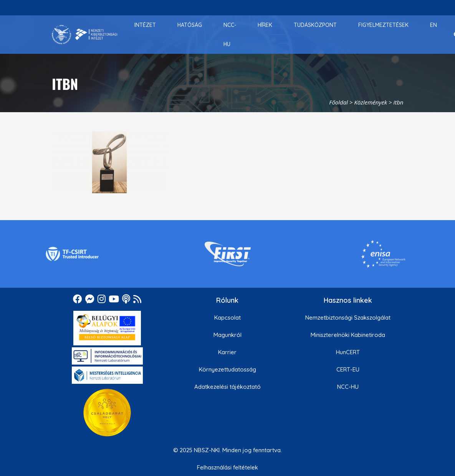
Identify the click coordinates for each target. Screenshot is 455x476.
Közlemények (371, 102)
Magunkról (227, 335)
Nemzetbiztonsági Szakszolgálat (348, 318)
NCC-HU (348, 387)
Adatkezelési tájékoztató (227, 387)
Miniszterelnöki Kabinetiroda (348, 335)
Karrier (227, 352)
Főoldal (338, 102)
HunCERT (348, 352)
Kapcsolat (227, 318)
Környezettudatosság (227, 369)
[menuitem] (145, 25)
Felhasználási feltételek (227, 467)
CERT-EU (348, 369)
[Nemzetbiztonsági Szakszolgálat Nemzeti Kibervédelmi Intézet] (85, 35)
